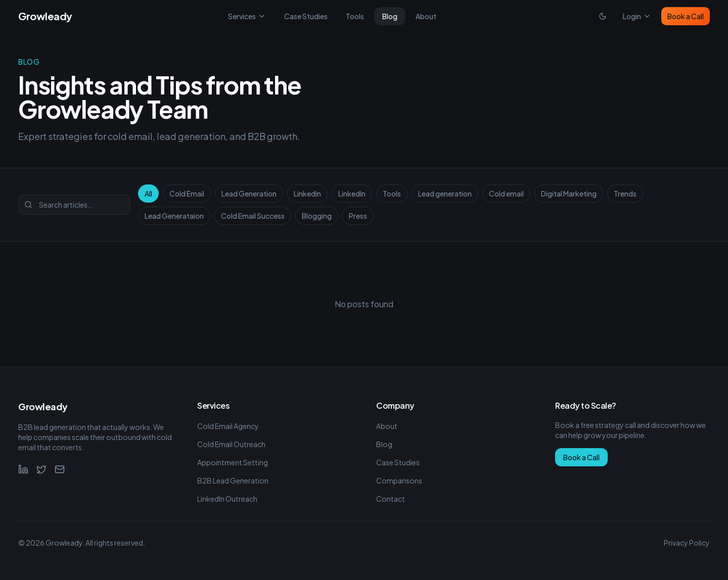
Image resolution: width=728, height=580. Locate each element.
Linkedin (307, 194)
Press (358, 216)
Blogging (317, 216)
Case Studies (306, 16)
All (148, 194)
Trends (625, 194)
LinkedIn (352, 194)
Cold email (506, 194)
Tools (355, 16)
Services (247, 16)
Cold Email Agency (228, 426)
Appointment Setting (233, 462)
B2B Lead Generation (233, 480)
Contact (391, 499)
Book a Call (686, 16)
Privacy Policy (687, 543)
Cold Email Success (253, 216)
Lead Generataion (174, 216)
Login (637, 16)
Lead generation (445, 194)
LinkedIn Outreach (227, 499)
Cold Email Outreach (231, 444)
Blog (390, 16)
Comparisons (399, 480)
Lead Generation (249, 194)
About (426, 16)
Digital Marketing (569, 194)
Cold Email (187, 194)
